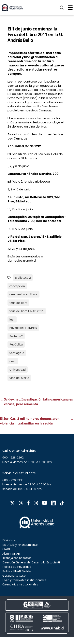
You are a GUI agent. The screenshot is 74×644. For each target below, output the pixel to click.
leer (12, 319)
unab (13, 361)
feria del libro (18, 303)
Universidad (18, 369)
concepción (17, 286)
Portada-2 (16, 336)
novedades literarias (23, 328)
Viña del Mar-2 (19, 378)
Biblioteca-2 (23, 277)
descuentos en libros (23, 294)
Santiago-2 (17, 353)
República (16, 344)
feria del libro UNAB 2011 (27, 311)
